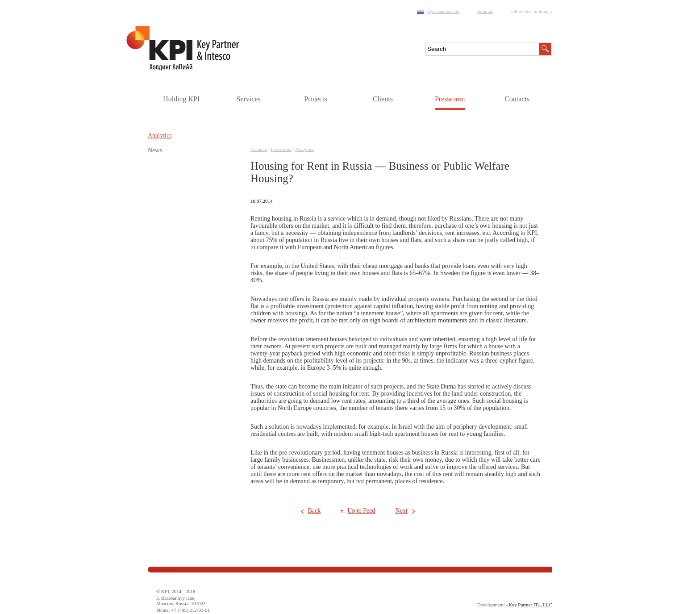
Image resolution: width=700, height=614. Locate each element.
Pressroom (450, 99)
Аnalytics (305, 149)
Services (248, 99)
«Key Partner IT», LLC (529, 605)
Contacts (517, 99)
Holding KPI (181, 99)
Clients (383, 99)
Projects (316, 99)
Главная (259, 149)
